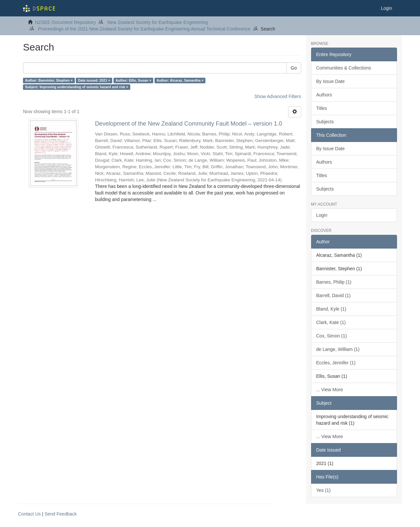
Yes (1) (324, 490)
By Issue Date (331, 81)
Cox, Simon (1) (332, 336)
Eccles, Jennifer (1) (336, 363)
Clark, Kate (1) (331, 322)
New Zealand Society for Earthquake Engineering (158, 22)
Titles (322, 108)
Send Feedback (61, 514)
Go (294, 68)
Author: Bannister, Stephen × (49, 80)
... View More (330, 390)
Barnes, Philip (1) (334, 282)
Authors (324, 95)
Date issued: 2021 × (94, 80)
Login (322, 215)
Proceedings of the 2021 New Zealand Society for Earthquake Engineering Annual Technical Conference (144, 29)
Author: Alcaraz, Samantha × (180, 80)
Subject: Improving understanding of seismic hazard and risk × (76, 87)
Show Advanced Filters (278, 96)
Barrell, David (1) (334, 295)
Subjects (325, 122)
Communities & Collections (344, 68)
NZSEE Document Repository (65, 22)
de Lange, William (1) (338, 349)
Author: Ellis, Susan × (133, 80)
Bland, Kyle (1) (331, 309)
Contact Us (29, 514)
